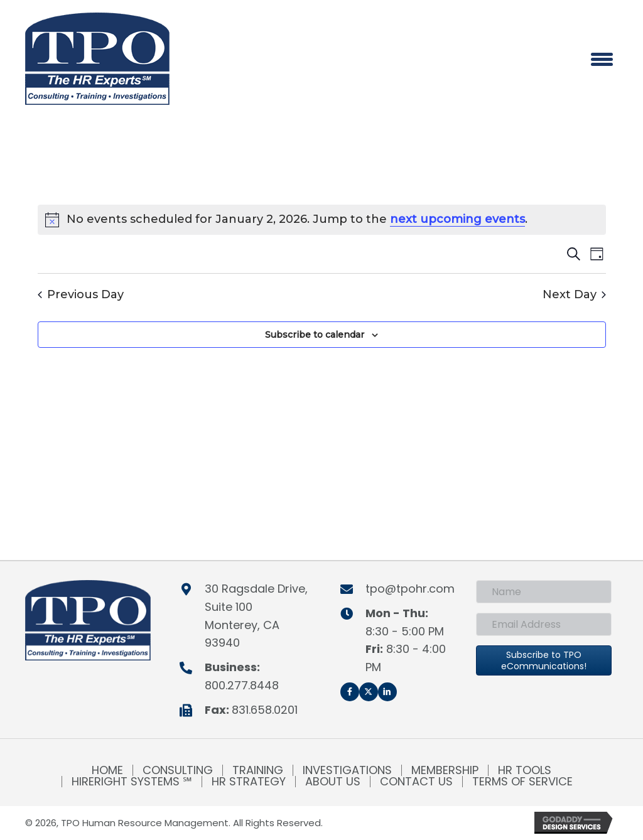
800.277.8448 (242, 685)
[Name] (544, 592)
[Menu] (602, 59)
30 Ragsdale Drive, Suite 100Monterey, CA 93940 (256, 616)
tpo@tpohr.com (410, 589)
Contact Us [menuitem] (416, 782)
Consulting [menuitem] (178, 770)
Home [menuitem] (107, 770)
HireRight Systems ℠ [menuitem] (132, 782)
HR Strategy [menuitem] (249, 782)
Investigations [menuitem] (347, 770)
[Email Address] (544, 624)
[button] (350, 692)
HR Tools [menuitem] (525, 770)
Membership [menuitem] (445, 770)
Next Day (574, 295)
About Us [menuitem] (333, 782)
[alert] (322, 220)
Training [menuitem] (258, 770)
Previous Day (81, 295)
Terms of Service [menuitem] (522, 782)
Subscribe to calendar (315, 335)
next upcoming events (457, 219)
